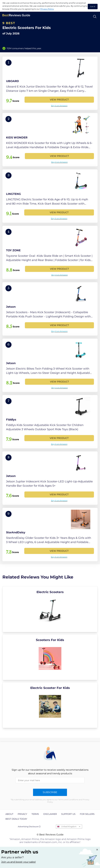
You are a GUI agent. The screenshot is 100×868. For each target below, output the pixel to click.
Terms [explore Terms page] (35, 814)
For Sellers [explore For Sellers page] (87, 814)
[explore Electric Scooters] (50, 609)
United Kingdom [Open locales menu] (69, 827)
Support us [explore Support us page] (68, 814)
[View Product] (50, 83)
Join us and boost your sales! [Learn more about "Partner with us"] (18, 862)
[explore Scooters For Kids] (50, 657)
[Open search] (95, 17)
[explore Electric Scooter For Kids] (50, 705)
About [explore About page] (9, 814)
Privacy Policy (47, 9)
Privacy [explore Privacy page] (22, 814)
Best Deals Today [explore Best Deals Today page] (16, 819)
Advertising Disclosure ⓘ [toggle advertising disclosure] (29, 827)
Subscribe (50, 792)
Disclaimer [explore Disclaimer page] (50, 814)
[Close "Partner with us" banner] (97, 850)
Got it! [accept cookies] (93, 7)
